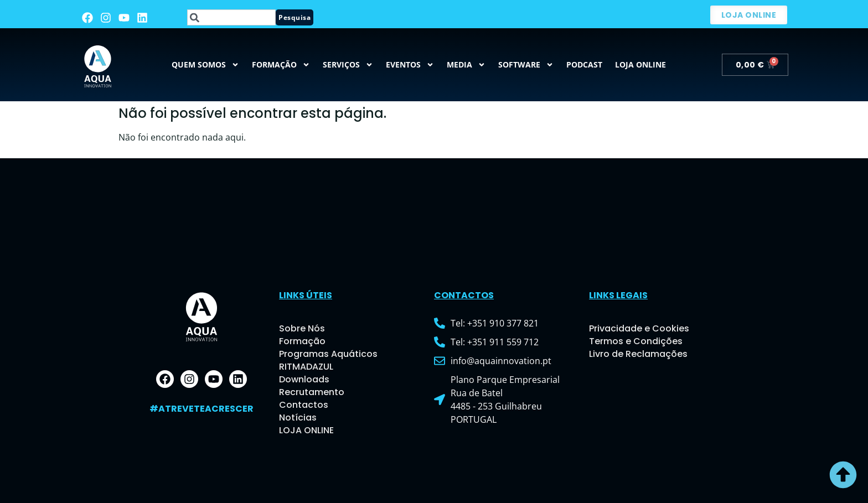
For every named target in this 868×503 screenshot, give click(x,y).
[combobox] (231, 17)
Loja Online (640, 64)
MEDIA (466, 65)
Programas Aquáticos (328, 354)
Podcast (584, 64)
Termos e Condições (636, 341)
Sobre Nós (302, 328)
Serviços (348, 65)
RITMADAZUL (306, 367)
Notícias (298, 418)
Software (526, 65)
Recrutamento (312, 392)
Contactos (304, 405)
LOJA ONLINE (306, 430)
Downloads (304, 379)
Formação (281, 65)
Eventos (410, 65)
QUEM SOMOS (205, 65)
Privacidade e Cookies (639, 328)
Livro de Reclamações (638, 354)
